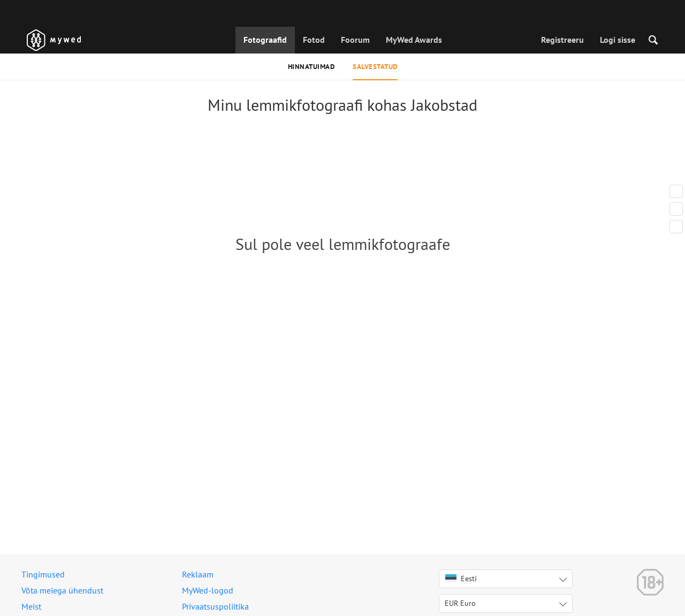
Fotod (314, 40)
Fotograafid (265, 40)
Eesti (461, 579)
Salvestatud (375, 67)
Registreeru (562, 40)
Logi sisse (618, 40)
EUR (460, 603)
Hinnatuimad (311, 67)
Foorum (355, 40)
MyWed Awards (414, 40)
